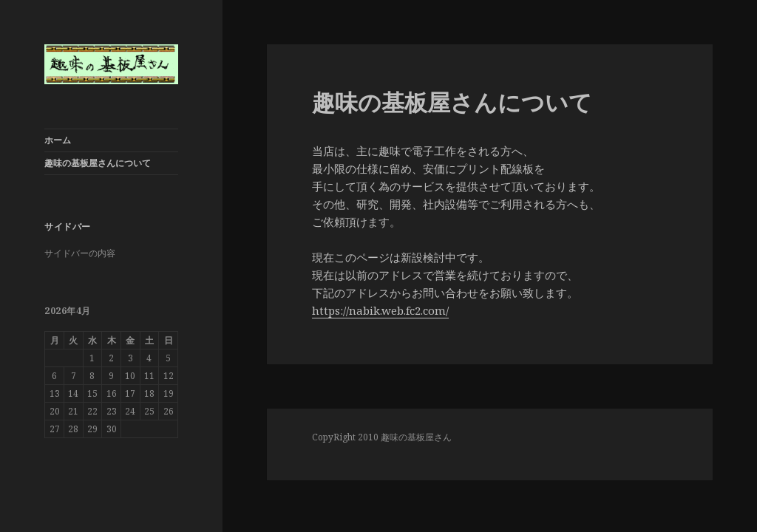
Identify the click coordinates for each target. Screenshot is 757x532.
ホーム (58, 140)
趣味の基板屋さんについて (98, 163)
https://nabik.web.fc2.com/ (380, 310)
